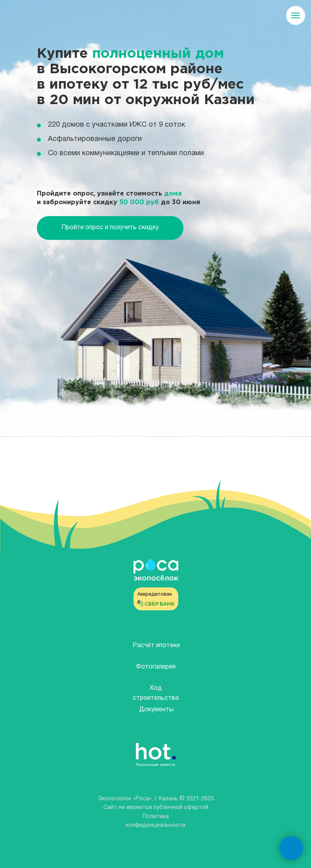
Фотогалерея (156, 667)
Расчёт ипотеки (156, 646)
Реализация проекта (155, 765)
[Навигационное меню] (296, 15)
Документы (156, 710)
